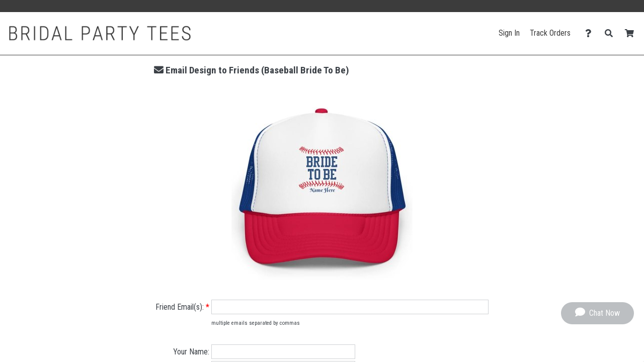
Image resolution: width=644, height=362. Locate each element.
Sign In (509, 33)
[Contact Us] (591, 33)
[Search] (612, 33)
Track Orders (550, 33)
